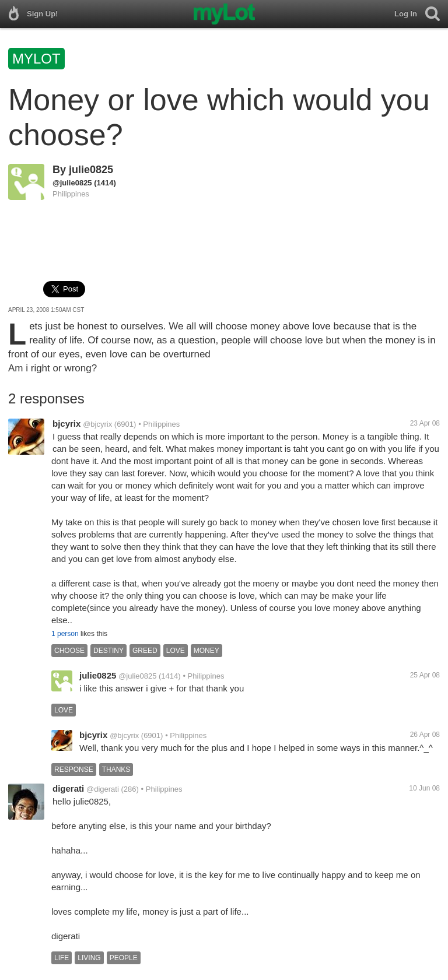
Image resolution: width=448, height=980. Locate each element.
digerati (68, 788)
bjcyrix (66, 424)
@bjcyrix (97, 424)
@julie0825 (72, 183)
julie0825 (91, 170)
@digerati (103, 789)
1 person (65, 634)
